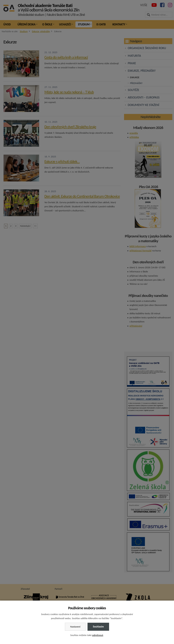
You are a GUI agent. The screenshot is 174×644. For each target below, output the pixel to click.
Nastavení (75, 627)
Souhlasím (98, 627)
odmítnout (98, 635)
